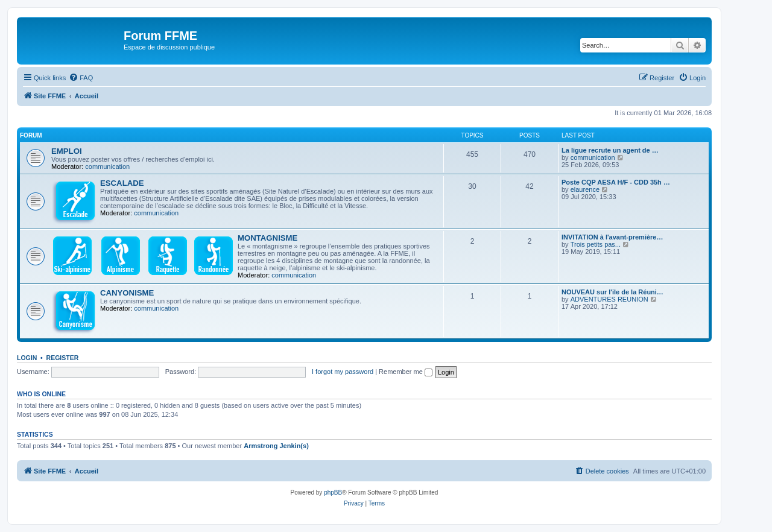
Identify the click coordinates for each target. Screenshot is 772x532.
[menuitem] (81, 78)
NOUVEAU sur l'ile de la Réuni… (612, 292)
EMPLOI (67, 151)
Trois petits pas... (596, 244)
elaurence (585, 189)
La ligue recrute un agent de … (610, 150)
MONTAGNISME (267, 238)
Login (27, 358)
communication (107, 166)
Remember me (406, 372)
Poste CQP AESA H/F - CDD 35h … (616, 182)
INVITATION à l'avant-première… (612, 237)
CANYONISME (127, 293)
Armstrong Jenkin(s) (276, 446)
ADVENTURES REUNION (609, 299)
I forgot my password (343, 372)
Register (63, 358)
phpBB (333, 492)
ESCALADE (122, 183)
